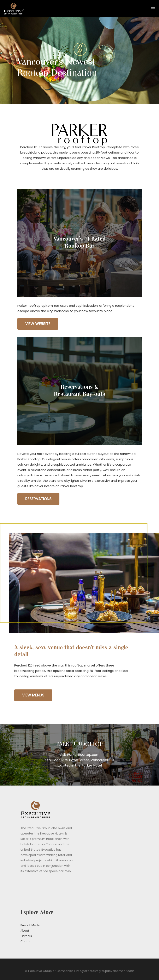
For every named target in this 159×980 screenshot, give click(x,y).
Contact (27, 941)
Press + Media (30, 925)
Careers (26, 936)
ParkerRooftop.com (83, 755)
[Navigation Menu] (153, 9)
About (25, 931)
